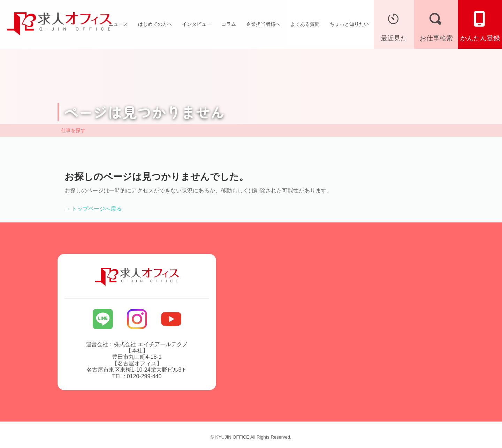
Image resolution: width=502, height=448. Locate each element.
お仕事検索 (436, 25)
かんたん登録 (480, 25)
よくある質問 (305, 24)
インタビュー (197, 24)
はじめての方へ (155, 24)
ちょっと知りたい (349, 24)
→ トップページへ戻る (93, 209)
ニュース (118, 24)
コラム (229, 24)
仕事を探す (73, 130)
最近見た (394, 25)
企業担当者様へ (263, 24)
